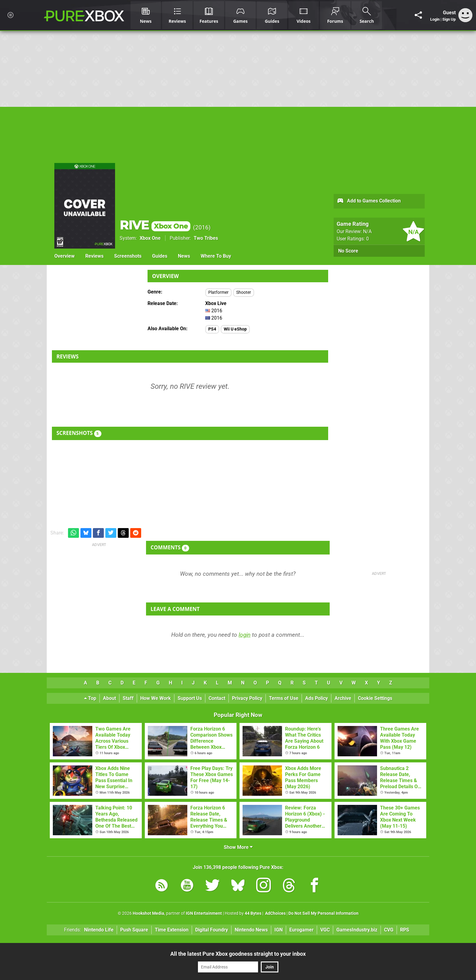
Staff (128, 698)
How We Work (156, 698)
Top (90, 698)
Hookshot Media (148, 913)
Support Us (190, 698)
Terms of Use (284, 698)
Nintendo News (251, 930)
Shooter (244, 292)
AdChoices (275, 913)
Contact (217, 698)
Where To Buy (216, 256)
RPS (405, 930)
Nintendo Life (99, 930)
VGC (325, 930)
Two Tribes (206, 238)
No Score (348, 251)
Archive (343, 698)
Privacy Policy (247, 698)
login (245, 635)
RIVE (155, 225)
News (184, 256)
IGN (279, 930)
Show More (238, 847)
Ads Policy (316, 698)
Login (435, 19)
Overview (65, 256)
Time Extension (172, 930)
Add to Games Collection (369, 201)
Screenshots (128, 256)
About (109, 698)
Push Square (134, 930)
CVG (389, 930)
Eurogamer (301, 930)
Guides (160, 256)
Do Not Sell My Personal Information (323, 913)
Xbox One (150, 238)
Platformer (218, 292)
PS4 (212, 329)
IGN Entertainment (204, 913)
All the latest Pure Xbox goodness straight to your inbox (238, 954)
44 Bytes (253, 913)
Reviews (94, 256)
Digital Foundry (212, 930)
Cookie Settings (375, 698)
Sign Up (449, 19)
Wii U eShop (235, 329)
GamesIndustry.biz (357, 930)
